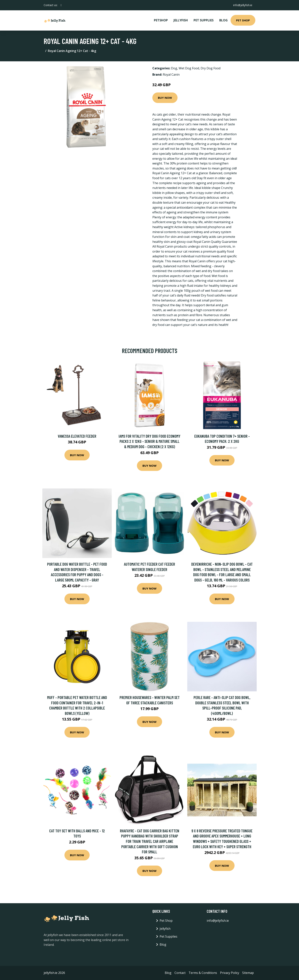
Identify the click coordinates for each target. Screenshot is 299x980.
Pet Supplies (204, 20)
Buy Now (165, 98)
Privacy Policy (230, 973)
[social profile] (61, 5)
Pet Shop (243, 20)
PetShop (161, 20)
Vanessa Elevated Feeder (77, 436)
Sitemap (248, 973)
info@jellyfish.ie (243, 5)
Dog (174, 68)
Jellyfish (181, 20)
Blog (223, 20)
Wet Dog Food (189, 68)
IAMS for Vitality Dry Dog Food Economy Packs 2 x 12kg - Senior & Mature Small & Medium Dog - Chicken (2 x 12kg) (149, 441)
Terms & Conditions (203, 973)
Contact (180, 973)
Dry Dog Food (211, 68)
